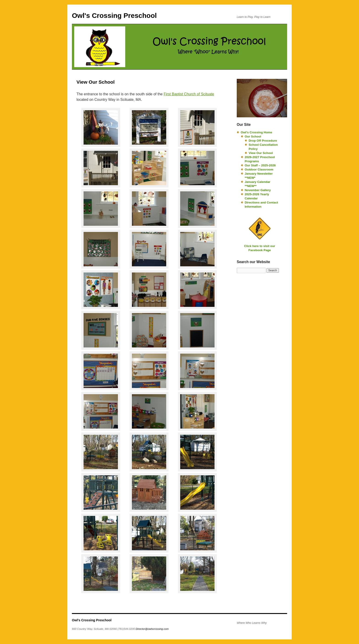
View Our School (261, 153)
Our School (253, 136)
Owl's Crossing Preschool (114, 15)
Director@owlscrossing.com (152, 629)
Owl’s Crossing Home (256, 132)
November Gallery (258, 190)
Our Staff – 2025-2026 (260, 165)
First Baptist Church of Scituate (189, 94)
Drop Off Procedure (263, 141)
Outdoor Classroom (259, 169)
